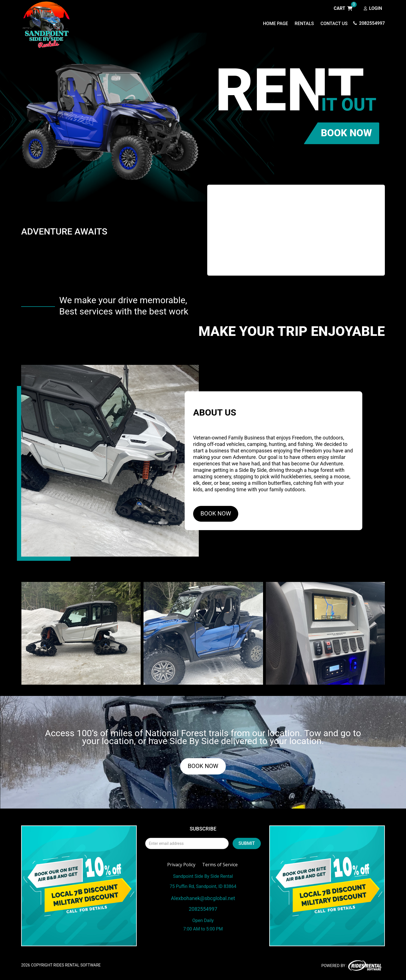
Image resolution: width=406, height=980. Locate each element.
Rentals (304, 24)
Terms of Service (220, 867)
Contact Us (334, 24)
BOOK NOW (346, 135)
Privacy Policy (181, 867)
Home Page (276, 24)
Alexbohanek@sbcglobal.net (203, 900)
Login (373, 9)
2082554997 (369, 23)
